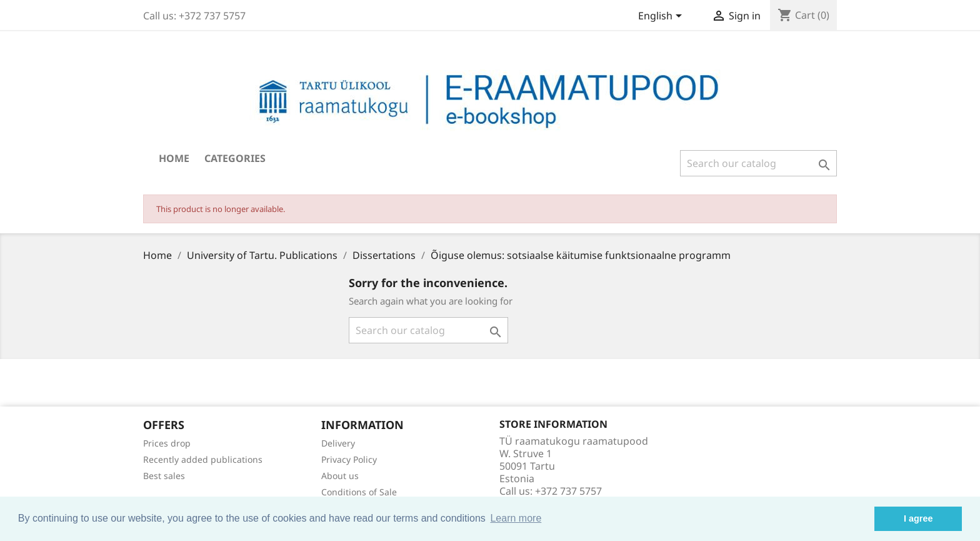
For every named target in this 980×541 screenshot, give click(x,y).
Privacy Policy (349, 459)
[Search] (758, 163)
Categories (235, 158)
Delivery (338, 443)
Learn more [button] (516, 518)
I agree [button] (918, 518)
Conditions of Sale (359, 492)
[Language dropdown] (662, 17)
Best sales (164, 476)
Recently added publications (203, 459)
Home (174, 158)
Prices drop (167, 443)
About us (340, 476)
